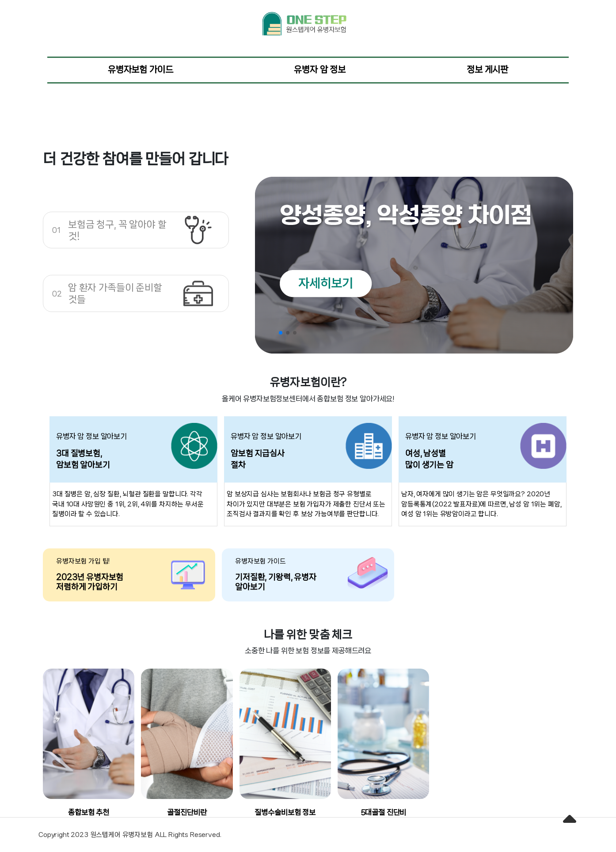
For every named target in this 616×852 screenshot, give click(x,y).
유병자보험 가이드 (141, 70)
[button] (281, 333)
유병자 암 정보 (320, 70)
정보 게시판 (487, 70)
